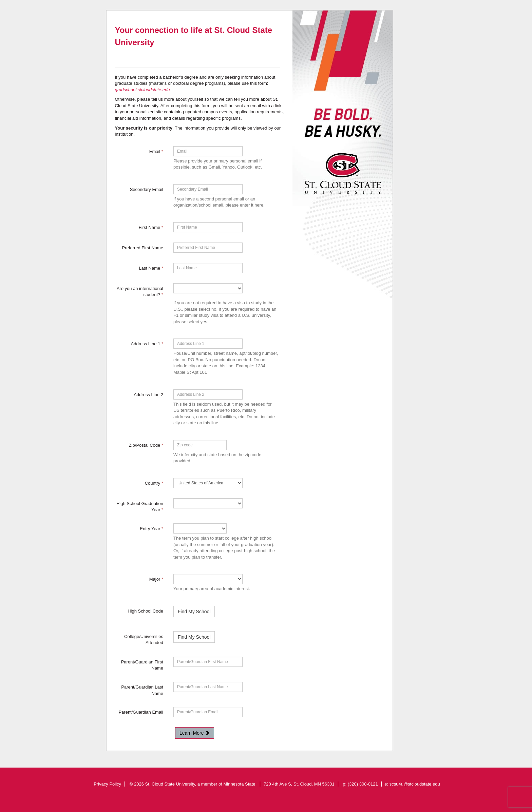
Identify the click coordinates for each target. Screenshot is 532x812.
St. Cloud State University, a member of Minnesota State (201, 784)
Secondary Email (147, 189)
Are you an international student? (140, 292)
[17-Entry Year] (200, 528)
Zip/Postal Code (146, 445)
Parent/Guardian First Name (142, 665)
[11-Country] (208, 483)
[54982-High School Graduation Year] (208, 503)
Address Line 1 (147, 344)
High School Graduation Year (140, 507)
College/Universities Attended (144, 640)
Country (154, 483)
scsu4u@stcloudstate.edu (415, 784)
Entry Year (151, 529)
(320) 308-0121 (363, 784)
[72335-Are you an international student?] (208, 288)
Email (156, 151)
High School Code (145, 611)
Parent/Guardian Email (141, 712)
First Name (151, 227)
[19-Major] (208, 579)
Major (156, 579)
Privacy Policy (107, 784)
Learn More (195, 733)
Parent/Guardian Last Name (142, 690)
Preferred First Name (143, 248)
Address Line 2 (148, 395)
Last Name (151, 268)
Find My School (194, 612)
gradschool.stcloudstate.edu (142, 90)
